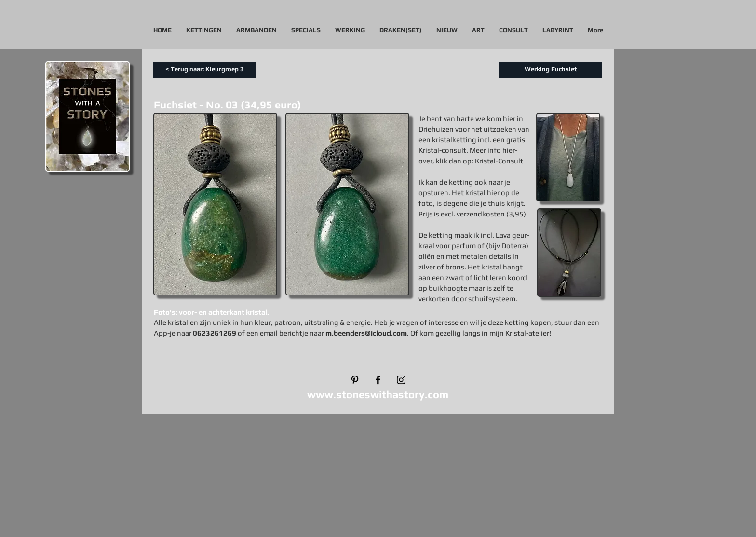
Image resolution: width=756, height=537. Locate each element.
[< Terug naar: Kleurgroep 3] (205, 70)
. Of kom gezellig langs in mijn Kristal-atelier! (479, 333)
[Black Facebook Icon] (378, 380)
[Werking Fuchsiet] (550, 70)
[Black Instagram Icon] (401, 380)
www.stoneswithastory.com (378, 394)
